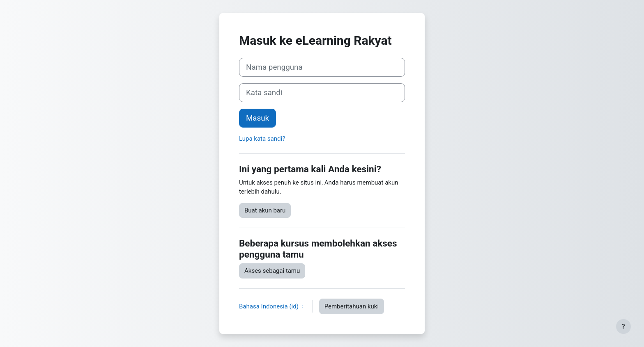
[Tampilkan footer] (623, 326)
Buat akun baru (265, 210)
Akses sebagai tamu (272, 271)
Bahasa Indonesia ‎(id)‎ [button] (270, 306)
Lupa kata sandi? (262, 139)
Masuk (258, 118)
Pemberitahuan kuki (352, 306)
